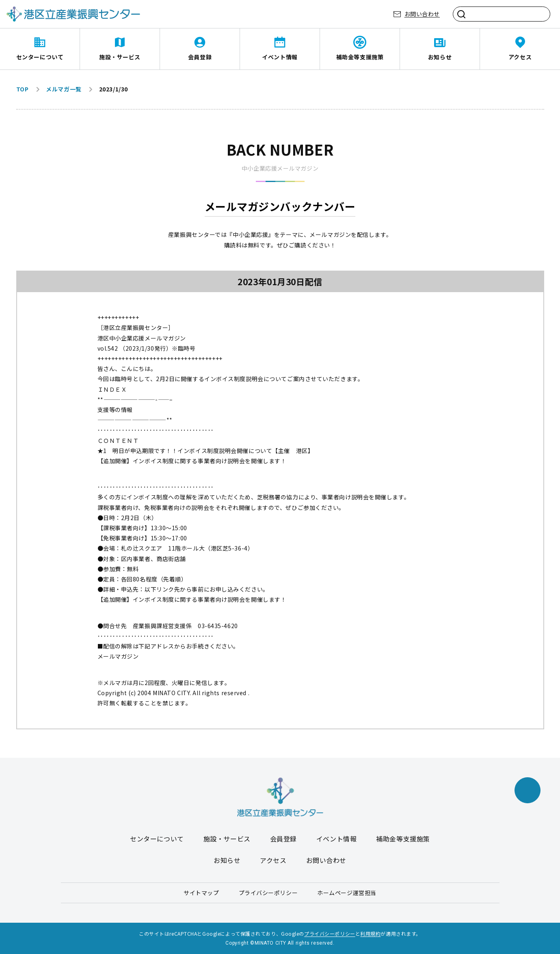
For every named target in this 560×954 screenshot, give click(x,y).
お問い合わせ (422, 14)
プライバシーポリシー (268, 893)
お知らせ (440, 57)
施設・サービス (120, 57)
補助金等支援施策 (360, 57)
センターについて (40, 57)
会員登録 (200, 57)
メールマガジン (118, 656)
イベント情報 (280, 57)
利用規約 (370, 933)
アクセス (520, 57)
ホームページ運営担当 (347, 893)
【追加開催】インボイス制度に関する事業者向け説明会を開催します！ (192, 461)
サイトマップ (201, 893)
